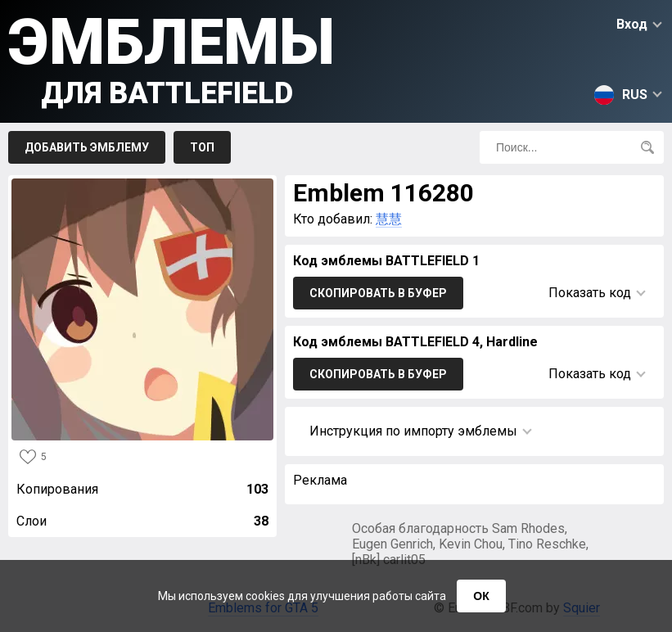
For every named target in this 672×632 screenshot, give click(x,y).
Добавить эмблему (87, 147)
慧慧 (389, 219)
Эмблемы (171, 58)
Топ (202, 147)
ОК (481, 596)
